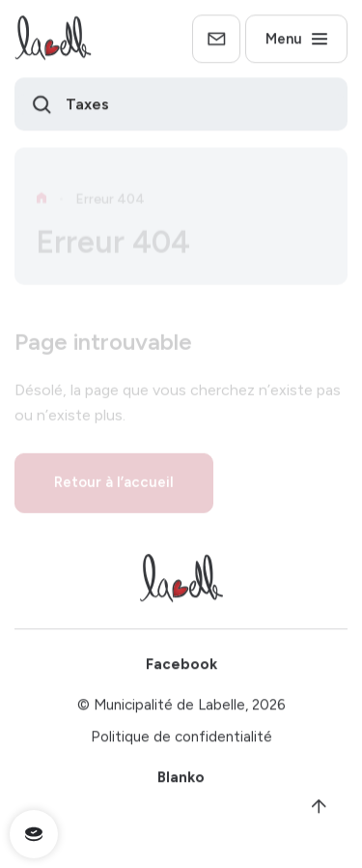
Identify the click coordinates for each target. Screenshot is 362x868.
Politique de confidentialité (181, 739)
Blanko (181, 781)
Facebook (181, 667)
